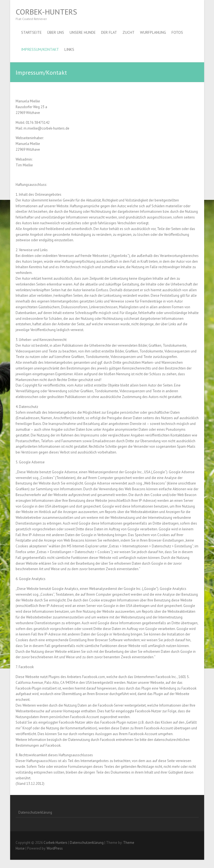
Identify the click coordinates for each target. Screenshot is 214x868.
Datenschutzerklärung (35, 812)
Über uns (56, 32)
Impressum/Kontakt (40, 49)
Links (69, 49)
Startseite (31, 32)
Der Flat (109, 32)
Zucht (129, 32)
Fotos (177, 32)
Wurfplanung (153, 32)
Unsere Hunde (83, 32)
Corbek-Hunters (46, 12)
